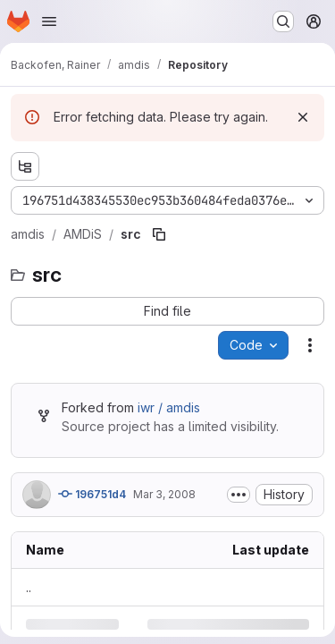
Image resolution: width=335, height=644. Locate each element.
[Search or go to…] (283, 21)
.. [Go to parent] (29, 587)
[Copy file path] (159, 234)
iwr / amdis (169, 407)
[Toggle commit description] (239, 495)
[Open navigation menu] (49, 21)
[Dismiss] (303, 117)
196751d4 (92, 494)
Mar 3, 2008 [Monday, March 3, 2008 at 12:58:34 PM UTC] (164, 494)
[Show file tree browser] (25, 166)
